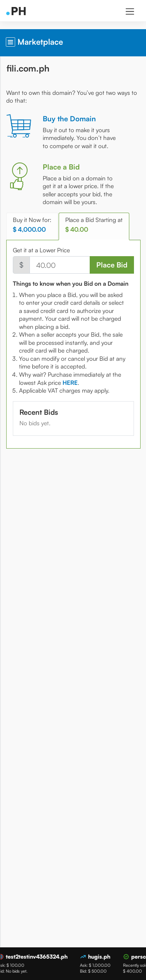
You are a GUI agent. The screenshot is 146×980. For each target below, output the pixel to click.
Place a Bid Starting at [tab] (94, 225)
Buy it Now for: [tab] (32, 225)
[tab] (70, 383)
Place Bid (112, 265)
